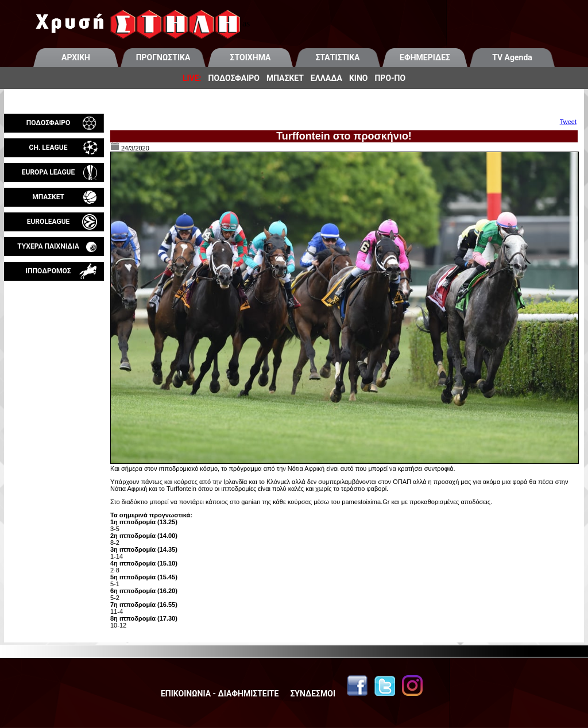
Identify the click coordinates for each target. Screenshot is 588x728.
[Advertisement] (54, 416)
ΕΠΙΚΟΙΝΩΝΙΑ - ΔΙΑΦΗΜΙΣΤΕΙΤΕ (220, 694)
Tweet (568, 122)
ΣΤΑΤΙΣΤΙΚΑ (337, 57)
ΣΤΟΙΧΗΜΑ (251, 57)
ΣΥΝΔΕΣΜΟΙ (313, 694)
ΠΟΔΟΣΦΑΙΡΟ (234, 78)
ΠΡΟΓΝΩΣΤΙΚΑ (163, 57)
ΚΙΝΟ (359, 78)
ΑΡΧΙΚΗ (76, 57)
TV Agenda (512, 57)
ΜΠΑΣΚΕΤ (285, 78)
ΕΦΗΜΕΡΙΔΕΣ (425, 57)
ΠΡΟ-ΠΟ (390, 78)
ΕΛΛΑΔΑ (326, 78)
